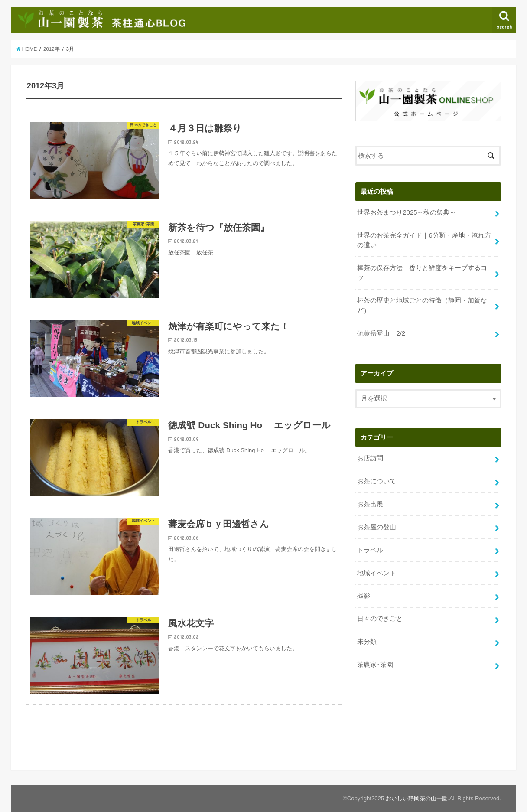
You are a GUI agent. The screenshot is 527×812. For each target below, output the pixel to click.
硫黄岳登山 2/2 (381, 333)
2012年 (52, 49)
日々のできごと (380, 619)
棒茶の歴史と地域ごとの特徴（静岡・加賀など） (422, 305)
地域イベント (377, 573)
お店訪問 (370, 458)
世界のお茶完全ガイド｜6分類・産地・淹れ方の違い (424, 240)
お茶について (377, 481)
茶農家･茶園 (375, 665)
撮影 (364, 596)
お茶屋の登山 (377, 527)
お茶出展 (370, 504)
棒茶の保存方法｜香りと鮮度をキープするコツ (422, 273)
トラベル (370, 550)
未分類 (367, 642)
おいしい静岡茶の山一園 (417, 798)
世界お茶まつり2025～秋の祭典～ (407, 212)
